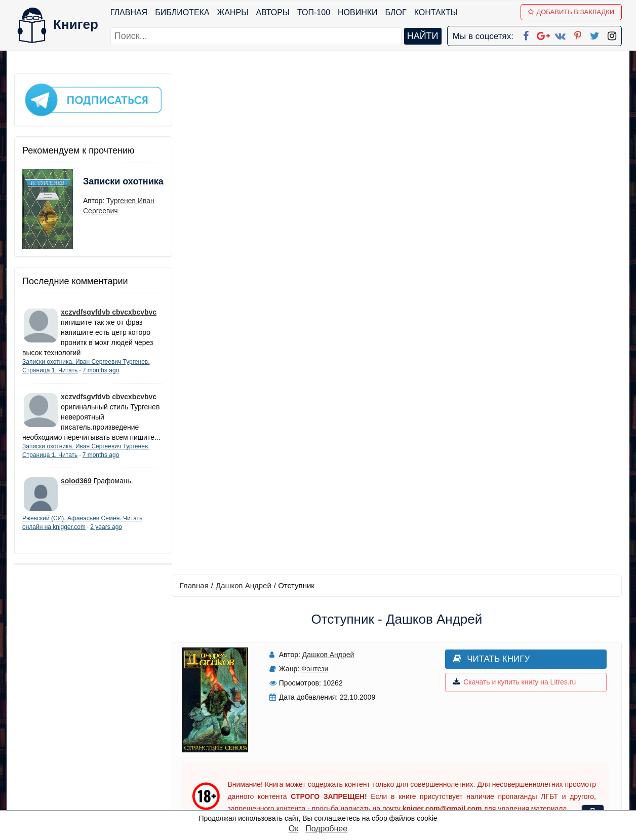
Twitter (327, 775)
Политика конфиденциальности (518, 723)
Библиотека (182, 12)
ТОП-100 (314, 12)
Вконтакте (334, 749)
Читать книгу (481, 158)
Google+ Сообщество (356, 736)
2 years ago (106, 536)
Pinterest (330, 762)
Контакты (436, 12)
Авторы (273, 12)
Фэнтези (312, 168)
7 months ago (101, 369)
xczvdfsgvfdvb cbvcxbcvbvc (109, 311)
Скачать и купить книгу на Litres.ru (504, 181)
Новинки (358, 12)
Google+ (332, 723)
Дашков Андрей (246, 84)
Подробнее (326, 829)
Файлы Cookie (484, 736)
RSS (323, 802)
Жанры (233, 12)
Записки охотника (103, 186)
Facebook (331, 710)
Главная (129, 12)
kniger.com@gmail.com (524, 710)
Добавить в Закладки (571, 12)
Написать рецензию (398, 533)
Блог (396, 12)
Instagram (333, 789)
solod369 (76, 489)
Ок (293, 829)
